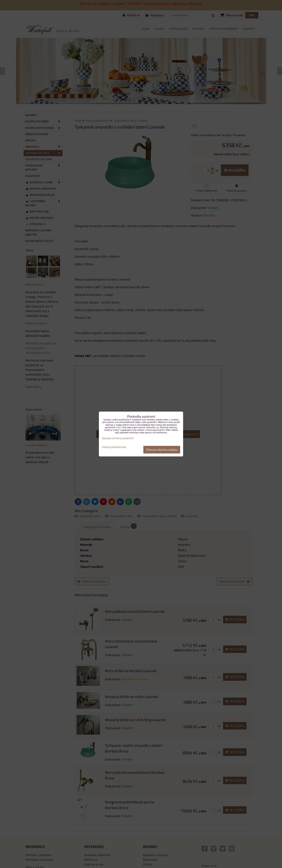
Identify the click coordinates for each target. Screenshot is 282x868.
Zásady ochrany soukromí (118, 438)
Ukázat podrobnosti (114, 447)
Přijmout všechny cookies (162, 450)
